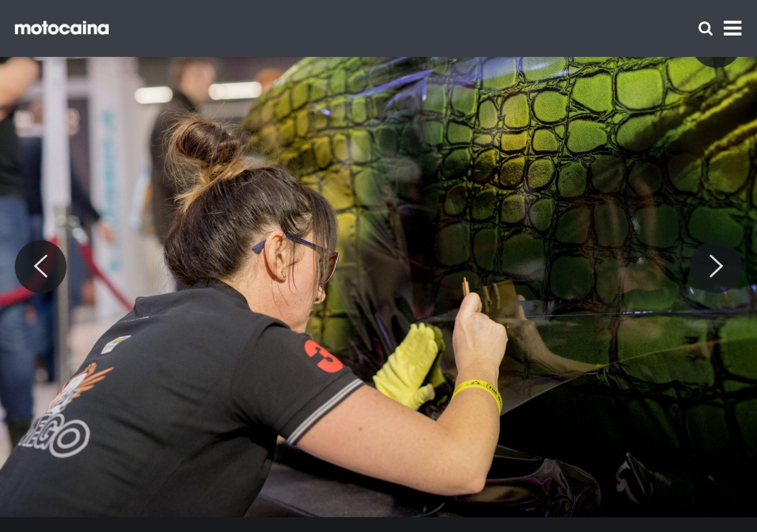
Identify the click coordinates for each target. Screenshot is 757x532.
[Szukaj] (706, 28)
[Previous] (41, 267)
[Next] (716, 267)
